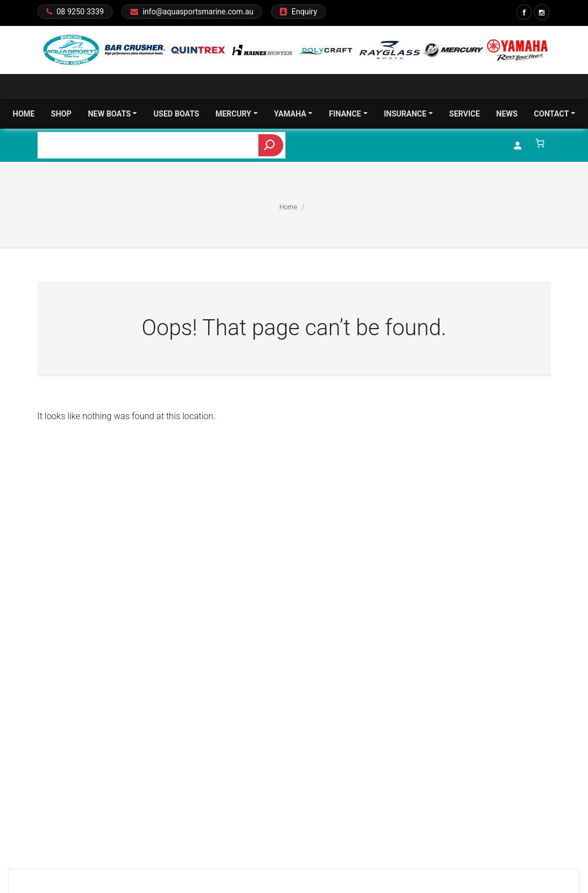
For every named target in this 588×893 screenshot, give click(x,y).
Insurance (408, 114)
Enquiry (304, 12)
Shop (61, 114)
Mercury (236, 114)
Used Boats (176, 114)
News (507, 114)
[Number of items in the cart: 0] (540, 143)
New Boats (112, 114)
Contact (555, 114)
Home (24, 114)
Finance (348, 114)
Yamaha (293, 114)
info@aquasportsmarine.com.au (198, 12)
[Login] (517, 145)
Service (465, 114)
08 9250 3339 (81, 12)
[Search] (271, 145)
